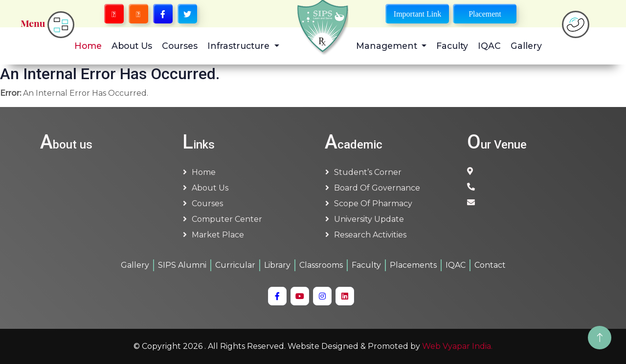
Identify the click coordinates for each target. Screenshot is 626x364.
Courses (180, 46)
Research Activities (370, 235)
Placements (413, 265)
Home (88, 46)
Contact (490, 265)
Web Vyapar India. (457, 346)
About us (210, 188)
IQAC (489, 46)
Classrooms (321, 265)
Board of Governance (377, 188)
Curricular (235, 265)
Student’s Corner (368, 172)
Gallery (526, 46)
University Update (369, 219)
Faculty (452, 46)
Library (277, 265)
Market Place (218, 235)
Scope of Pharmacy (373, 203)
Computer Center (227, 219)
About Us (132, 46)
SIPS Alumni (182, 265)
